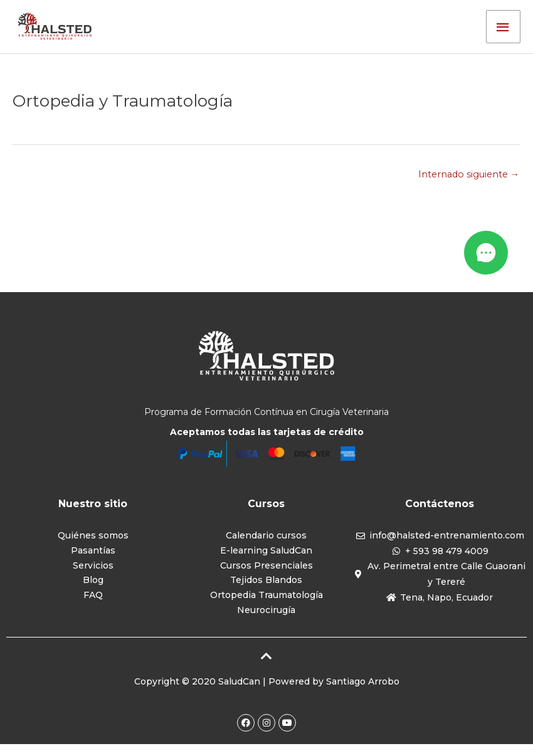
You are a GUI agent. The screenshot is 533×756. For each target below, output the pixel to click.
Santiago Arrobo (363, 693)
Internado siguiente (467, 181)
